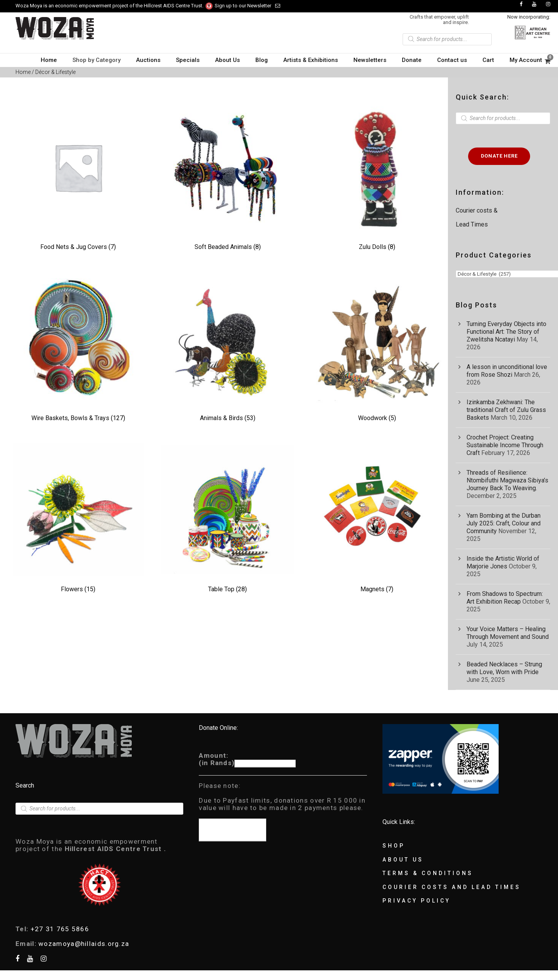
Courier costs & (477, 210)
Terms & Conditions (428, 873)
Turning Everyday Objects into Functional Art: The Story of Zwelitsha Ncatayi (506, 332)
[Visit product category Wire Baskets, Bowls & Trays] (78, 348)
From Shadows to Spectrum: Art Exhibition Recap (505, 598)
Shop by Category (96, 60)
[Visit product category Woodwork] (377, 348)
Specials (188, 60)
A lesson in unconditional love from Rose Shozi (507, 371)
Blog (262, 60)
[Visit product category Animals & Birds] (228, 348)
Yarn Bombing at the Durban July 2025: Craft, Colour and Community (504, 523)
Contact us (452, 60)
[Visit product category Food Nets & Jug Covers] (78, 177)
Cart (488, 60)
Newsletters (370, 60)
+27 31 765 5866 (60, 929)
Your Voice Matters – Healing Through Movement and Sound (508, 633)
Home (49, 60)
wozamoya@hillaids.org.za (84, 944)
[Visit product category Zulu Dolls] (377, 177)
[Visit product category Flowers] (78, 520)
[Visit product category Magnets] (377, 520)
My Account (526, 60)
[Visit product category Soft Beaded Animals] (228, 177)
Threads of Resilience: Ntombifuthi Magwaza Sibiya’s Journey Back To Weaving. (507, 480)
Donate (412, 60)
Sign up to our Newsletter (247, 6)
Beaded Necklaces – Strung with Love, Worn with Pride (504, 668)
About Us (227, 60)
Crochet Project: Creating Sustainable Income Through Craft (505, 445)
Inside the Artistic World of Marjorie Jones (503, 562)
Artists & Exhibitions (311, 60)
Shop (394, 846)
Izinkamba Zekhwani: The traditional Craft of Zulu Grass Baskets (506, 410)
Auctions (148, 60)
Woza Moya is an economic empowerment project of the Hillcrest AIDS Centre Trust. (115, 6)
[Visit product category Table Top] (228, 520)
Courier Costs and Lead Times (452, 887)
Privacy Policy (417, 901)
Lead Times (472, 224)
